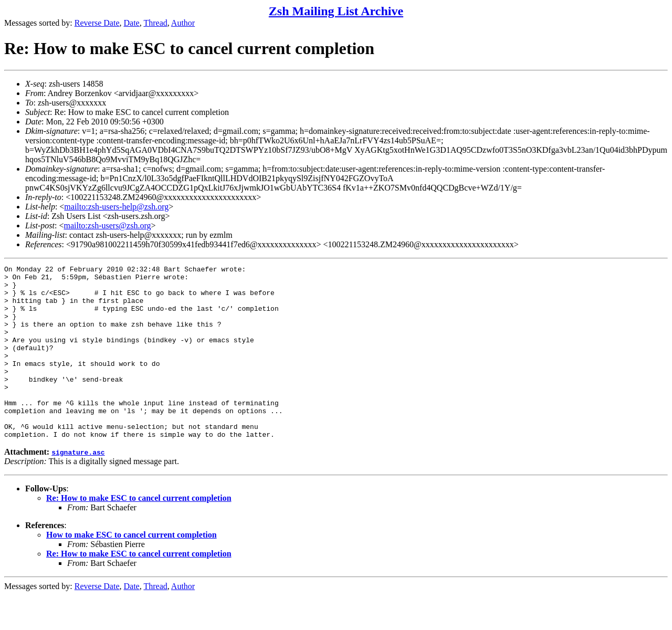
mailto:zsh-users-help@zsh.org (116, 207)
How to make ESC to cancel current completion (132, 569)
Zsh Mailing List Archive (336, 11)
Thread (155, 23)
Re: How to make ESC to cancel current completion (139, 533)
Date (132, 23)
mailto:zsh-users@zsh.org (107, 225)
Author (183, 23)
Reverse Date (97, 23)
